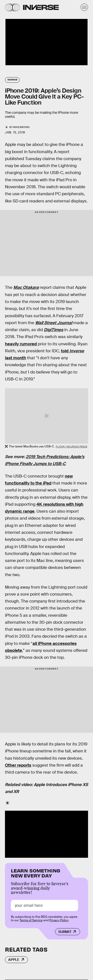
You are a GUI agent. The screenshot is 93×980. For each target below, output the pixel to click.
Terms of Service (31, 920)
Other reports (18, 765)
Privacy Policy (59, 920)
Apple (14, 960)
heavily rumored (21, 344)
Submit (65, 932)
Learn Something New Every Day (36, 873)
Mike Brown (21, 127)
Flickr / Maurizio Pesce (72, 447)
